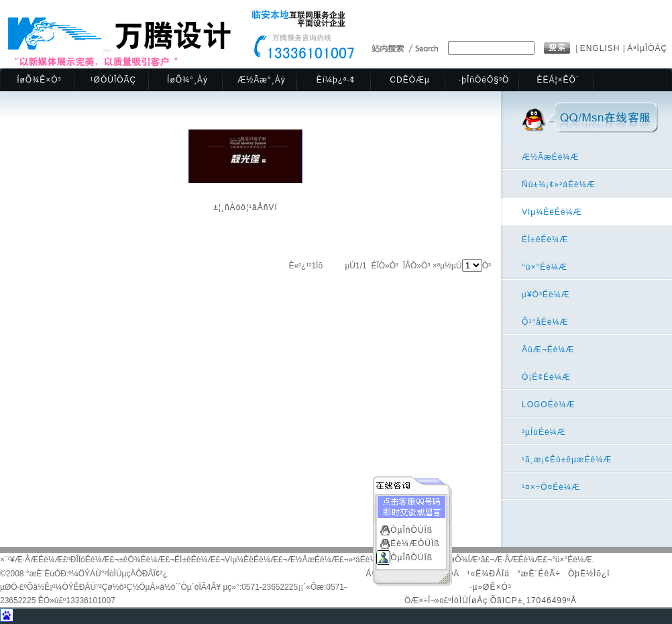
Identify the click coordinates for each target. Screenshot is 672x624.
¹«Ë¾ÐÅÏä (489, 574)
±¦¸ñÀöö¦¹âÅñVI (245, 207)
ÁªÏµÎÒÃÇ (647, 48)
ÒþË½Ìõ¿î (589, 574)
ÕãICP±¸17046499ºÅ (534, 601)
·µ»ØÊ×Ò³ (491, 587)
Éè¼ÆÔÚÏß (415, 542)
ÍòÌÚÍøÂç (470, 601)
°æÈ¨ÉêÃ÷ (539, 574)
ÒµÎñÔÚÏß (411, 529)
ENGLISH (602, 48)
